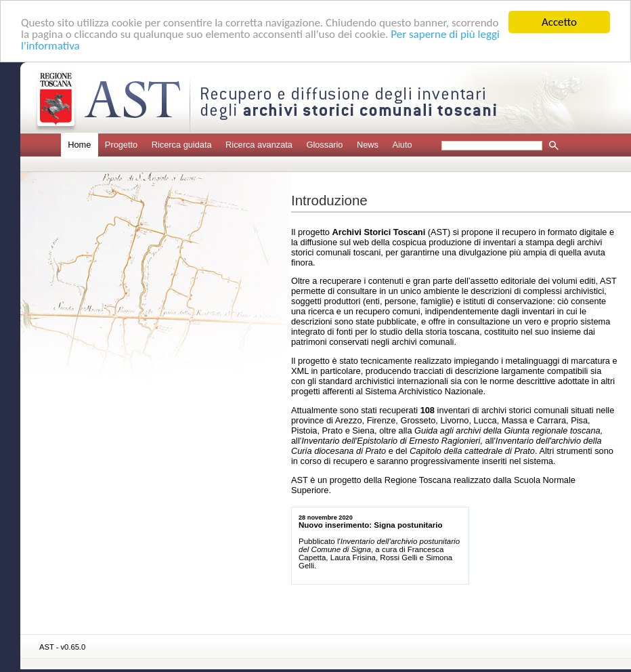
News (368, 145)
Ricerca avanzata (259, 145)
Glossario (324, 145)
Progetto (121, 145)
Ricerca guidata (182, 145)
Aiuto (402, 145)
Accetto (559, 22)
